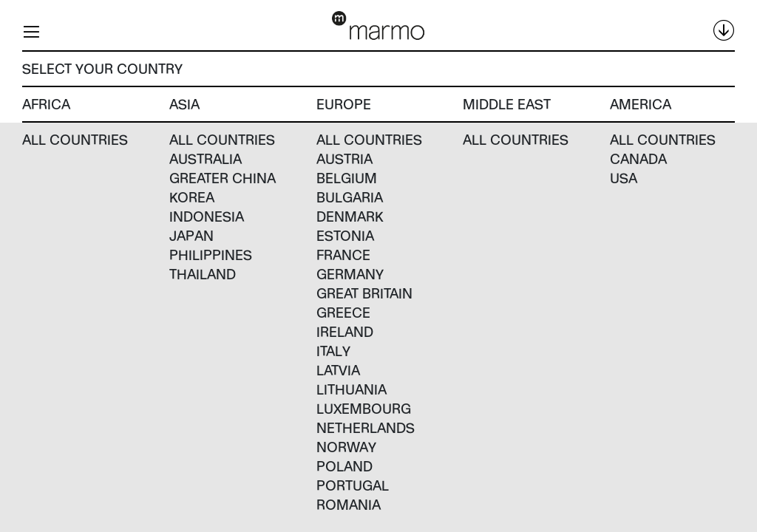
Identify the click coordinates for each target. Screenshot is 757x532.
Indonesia (207, 216)
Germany (350, 274)
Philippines (211, 255)
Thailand (203, 274)
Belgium (347, 178)
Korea (192, 197)
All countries (75, 139)
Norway (346, 447)
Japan (191, 235)
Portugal (353, 485)
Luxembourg (364, 408)
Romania (349, 504)
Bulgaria (350, 197)
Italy (333, 351)
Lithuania (352, 389)
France (343, 255)
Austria (344, 158)
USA (624, 178)
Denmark (350, 216)
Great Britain (364, 293)
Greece (343, 312)
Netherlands (366, 427)
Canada (638, 158)
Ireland (345, 331)
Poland (344, 466)
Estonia (345, 235)
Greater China (223, 178)
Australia (206, 158)
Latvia (338, 370)
